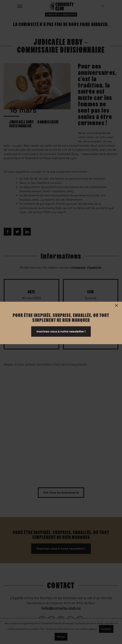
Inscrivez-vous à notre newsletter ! (61, 331)
